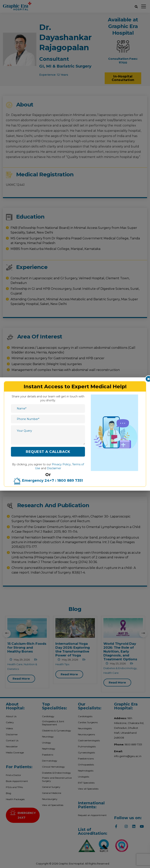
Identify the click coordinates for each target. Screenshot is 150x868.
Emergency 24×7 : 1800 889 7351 (48, 481)
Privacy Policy (61, 464)
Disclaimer (54, 468)
